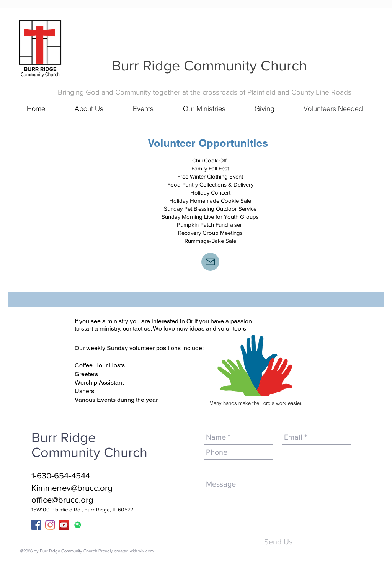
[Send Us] (278, 542)
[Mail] (210, 262)
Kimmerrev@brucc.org (72, 488)
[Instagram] (50, 525)
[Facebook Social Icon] (36, 525)
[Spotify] (78, 525)
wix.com (146, 551)
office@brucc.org (62, 500)
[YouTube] (64, 525)
